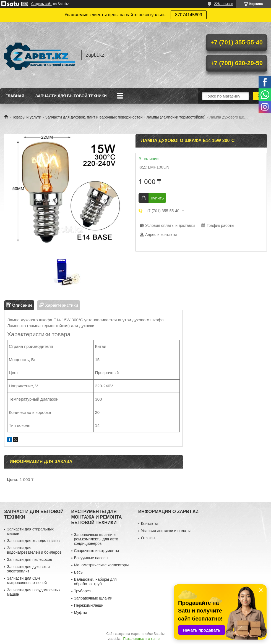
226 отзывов (224, 4)
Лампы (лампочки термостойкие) (176, 117)
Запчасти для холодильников (33, 541)
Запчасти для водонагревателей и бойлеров (34, 550)
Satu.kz (159, 634)
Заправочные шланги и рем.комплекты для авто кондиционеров (96, 539)
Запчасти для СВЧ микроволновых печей (27, 580)
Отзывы (148, 538)
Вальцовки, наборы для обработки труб (95, 582)
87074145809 (189, 15)
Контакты (149, 524)
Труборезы (84, 591)
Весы (79, 572)
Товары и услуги (27, 117)
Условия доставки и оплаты (166, 531)
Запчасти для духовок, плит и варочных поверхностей (94, 117)
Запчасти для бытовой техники (71, 96)
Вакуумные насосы (91, 558)
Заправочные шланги (93, 598)
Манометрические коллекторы (101, 565)
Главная (15, 96)
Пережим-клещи (89, 605)
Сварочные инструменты (97, 551)
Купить (157, 198)
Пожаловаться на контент (143, 639)
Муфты (80, 613)
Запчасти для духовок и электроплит (28, 569)
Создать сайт (41, 4)
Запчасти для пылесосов (29, 559)
